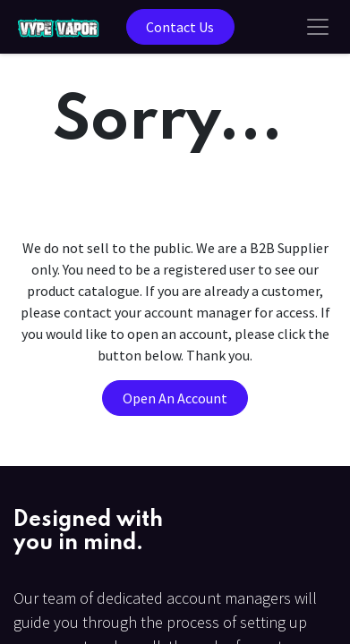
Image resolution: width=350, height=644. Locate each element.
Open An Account (175, 398)
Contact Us (180, 27)
